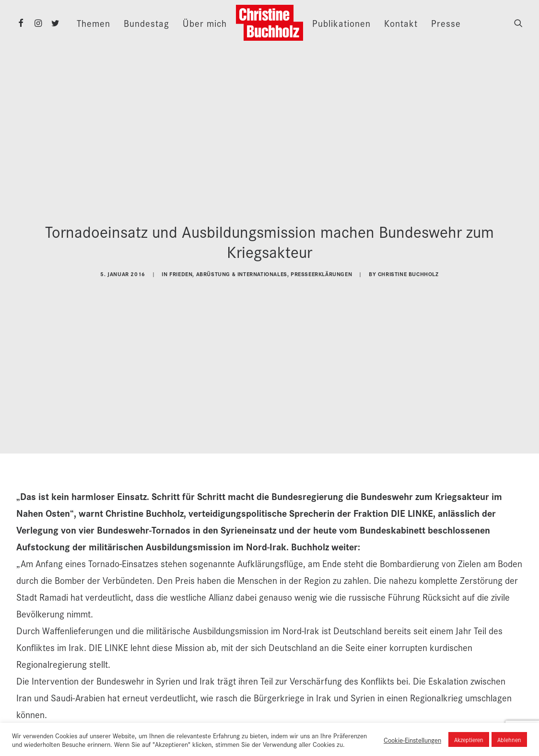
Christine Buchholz (408, 269)
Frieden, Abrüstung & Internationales (228, 269)
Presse (446, 23)
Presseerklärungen (321, 269)
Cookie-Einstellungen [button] (412, 740)
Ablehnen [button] (509, 739)
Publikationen (341, 23)
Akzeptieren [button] (469, 739)
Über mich (205, 23)
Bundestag (146, 23)
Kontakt (401, 23)
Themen (94, 23)
